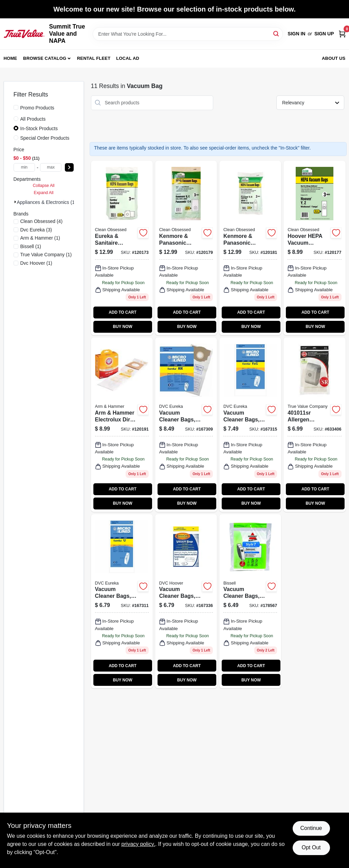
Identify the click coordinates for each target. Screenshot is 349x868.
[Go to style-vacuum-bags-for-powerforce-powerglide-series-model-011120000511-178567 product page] (250, 601)
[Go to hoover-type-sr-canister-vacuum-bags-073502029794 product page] (314, 425)
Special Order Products (45, 138)
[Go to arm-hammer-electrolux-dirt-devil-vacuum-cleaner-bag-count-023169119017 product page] (122, 425)
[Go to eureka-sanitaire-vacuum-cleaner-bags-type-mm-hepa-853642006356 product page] (122, 248)
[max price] (51, 167)
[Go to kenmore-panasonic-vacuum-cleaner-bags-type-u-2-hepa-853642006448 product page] (250, 248)
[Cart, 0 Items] (342, 34)
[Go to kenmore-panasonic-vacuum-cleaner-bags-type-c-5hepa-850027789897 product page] (186, 248)
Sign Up (324, 34)
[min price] (24, 167)
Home (11, 58)
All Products (33, 119)
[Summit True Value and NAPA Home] (24, 34)
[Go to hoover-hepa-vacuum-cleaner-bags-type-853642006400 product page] (314, 248)
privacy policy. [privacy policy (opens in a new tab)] (138, 844)
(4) (42, 221)
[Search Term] (188, 34)
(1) (40, 238)
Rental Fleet (94, 58)
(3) (36, 230)
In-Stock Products (39, 128)
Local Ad (128, 58)
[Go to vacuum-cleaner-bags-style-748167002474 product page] (186, 601)
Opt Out (311, 847)
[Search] (277, 33)
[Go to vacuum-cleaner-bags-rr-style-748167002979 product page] (186, 425)
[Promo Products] (16, 107)
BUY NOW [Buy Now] (122, 327)
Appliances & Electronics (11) (48, 202)
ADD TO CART (123, 312)
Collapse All (43, 186)
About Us (334, 58)
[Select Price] (69, 167)
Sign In (296, 34)
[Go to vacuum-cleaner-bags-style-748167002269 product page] (250, 425)
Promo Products (37, 108)
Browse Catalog (45, 58)
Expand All (44, 193)
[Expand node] (15, 202)
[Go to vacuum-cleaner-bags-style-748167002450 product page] (122, 601)
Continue (311, 828)
